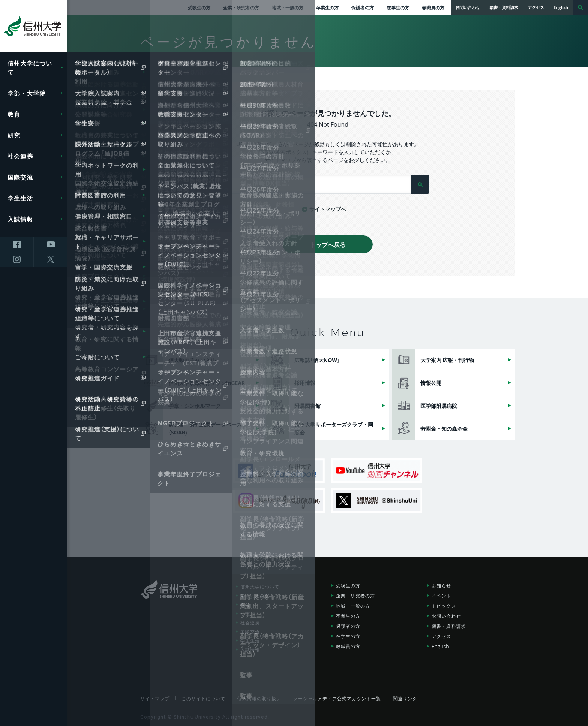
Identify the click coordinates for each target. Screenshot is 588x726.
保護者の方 (363, 7)
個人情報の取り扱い (259, 698)
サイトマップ (155, 698)
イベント (441, 596)
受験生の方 (199, 7)
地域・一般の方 (288, 7)
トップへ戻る (328, 244)
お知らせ (441, 585)
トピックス (444, 606)
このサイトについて (203, 698)
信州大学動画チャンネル (376, 471)
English (440, 646)
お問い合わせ (446, 616)
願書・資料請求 (449, 626)
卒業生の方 (327, 7)
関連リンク (405, 698)
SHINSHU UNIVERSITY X (376, 501)
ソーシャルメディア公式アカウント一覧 (337, 698)
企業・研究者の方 (241, 7)
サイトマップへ (328, 209)
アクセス (441, 636)
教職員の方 (433, 7)
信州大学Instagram (279, 501)
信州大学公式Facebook (279, 471)
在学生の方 (398, 7)
